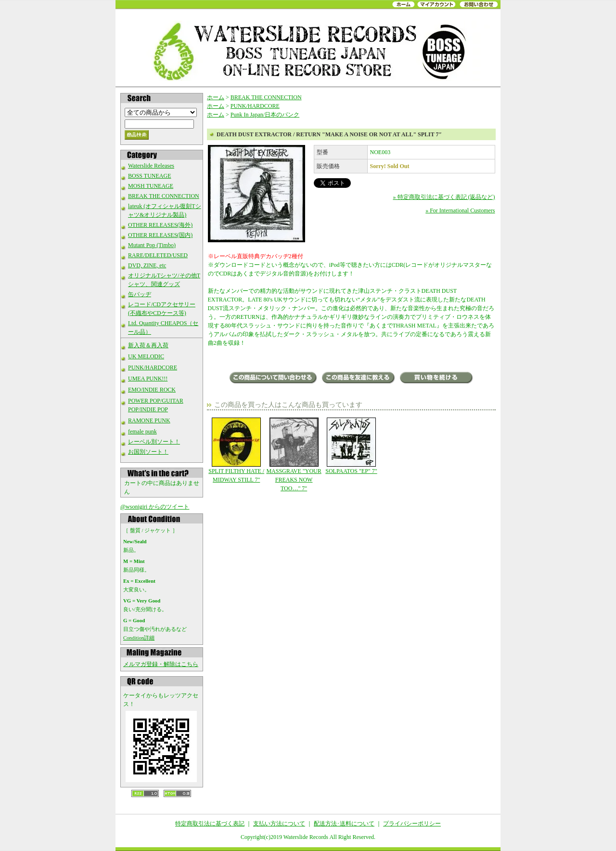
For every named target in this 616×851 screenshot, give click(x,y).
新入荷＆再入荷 (148, 345)
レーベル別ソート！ (154, 442)
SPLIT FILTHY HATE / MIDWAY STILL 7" (237, 450)
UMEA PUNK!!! (148, 379)
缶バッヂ (140, 294)
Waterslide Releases (151, 166)
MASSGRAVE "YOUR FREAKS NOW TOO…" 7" (294, 455)
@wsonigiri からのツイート (155, 507)
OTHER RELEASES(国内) (160, 235)
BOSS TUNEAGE (149, 176)
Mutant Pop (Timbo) (152, 245)
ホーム (216, 97)
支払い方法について (279, 824)
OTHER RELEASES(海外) (160, 225)
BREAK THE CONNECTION (164, 196)
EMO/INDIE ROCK (152, 390)
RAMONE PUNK (149, 420)
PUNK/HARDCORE (153, 367)
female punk (142, 432)
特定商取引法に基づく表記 (210, 824)
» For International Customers (460, 210)
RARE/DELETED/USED (158, 255)
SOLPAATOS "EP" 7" (351, 446)
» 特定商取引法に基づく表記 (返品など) (444, 197)
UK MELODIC (146, 356)
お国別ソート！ (148, 452)
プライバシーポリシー (412, 824)
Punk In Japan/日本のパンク (265, 115)
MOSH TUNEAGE (151, 186)
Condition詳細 (139, 638)
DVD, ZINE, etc (147, 265)
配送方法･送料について (344, 824)
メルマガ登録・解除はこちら (161, 664)
